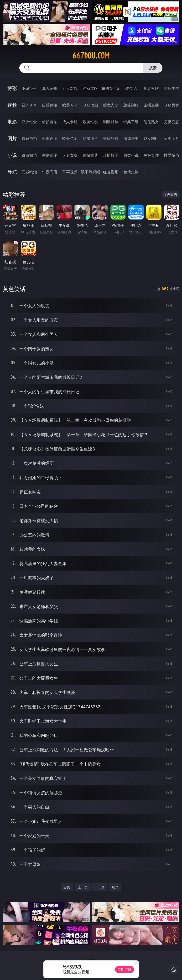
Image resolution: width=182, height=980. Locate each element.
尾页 (115, 887)
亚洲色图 (50, 138)
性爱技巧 (172, 155)
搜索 (153, 68)
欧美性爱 (90, 122)
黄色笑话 (151, 155)
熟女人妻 (111, 105)
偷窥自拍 (29, 138)
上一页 (83, 887)
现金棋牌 (151, 88)
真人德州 (50, 88)
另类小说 (131, 155)
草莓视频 (70, 172)
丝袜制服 (131, 105)
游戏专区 (90, 88)
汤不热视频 (90, 172)
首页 (67, 887)
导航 (12, 172)
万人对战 (70, 88)
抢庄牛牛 (172, 88)
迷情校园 (111, 155)
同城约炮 (29, 172)
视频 (12, 105)
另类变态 (172, 122)
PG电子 (29, 88)
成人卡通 (70, 122)
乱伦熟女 (151, 122)
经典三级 (131, 122)
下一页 (99, 887)
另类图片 (172, 138)
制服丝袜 (111, 122)
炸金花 (131, 88)
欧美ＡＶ (70, 105)
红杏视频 (111, 172)
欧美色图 (70, 138)
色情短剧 (131, 172)
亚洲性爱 (29, 122)
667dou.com (91, 56)
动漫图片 (90, 138)
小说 (12, 155)
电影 (12, 122)
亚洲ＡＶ (29, 105)
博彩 (12, 88)
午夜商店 (50, 172)
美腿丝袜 (111, 138)
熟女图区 (151, 138)
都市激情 (29, 155)
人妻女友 (70, 155)
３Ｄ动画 (90, 105)
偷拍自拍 (50, 122)
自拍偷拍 (50, 105)
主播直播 (151, 105)
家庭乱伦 (50, 155)
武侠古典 (90, 155)
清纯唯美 (131, 138)
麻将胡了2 (111, 88)
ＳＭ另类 (172, 105)
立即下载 (125, 969)
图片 (12, 138)
